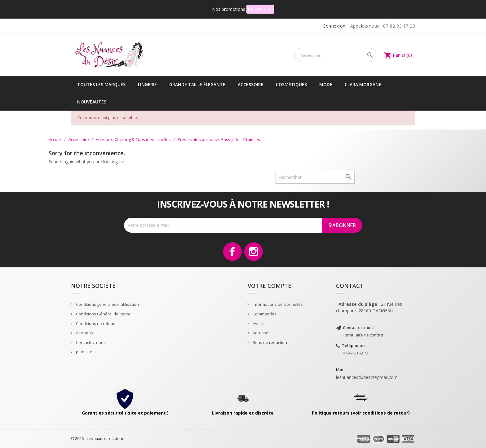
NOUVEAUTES (92, 102)
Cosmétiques (291, 84)
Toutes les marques (101, 84)
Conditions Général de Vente (103, 314)
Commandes (264, 314)
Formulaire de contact (363, 335)
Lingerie (147, 84)
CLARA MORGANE (363, 84)
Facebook (232, 252)
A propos (84, 333)
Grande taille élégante (197, 84)
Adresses (261, 333)
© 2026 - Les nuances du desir (97, 439)
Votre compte (270, 286)
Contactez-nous (90, 342)
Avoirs (258, 323)
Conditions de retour (95, 323)
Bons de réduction (269, 342)
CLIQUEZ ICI (260, 9)
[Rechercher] (335, 55)
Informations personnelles (277, 304)
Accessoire (251, 84)
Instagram (254, 252)
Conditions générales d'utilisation (107, 304)
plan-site (84, 352)
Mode (326, 84)
